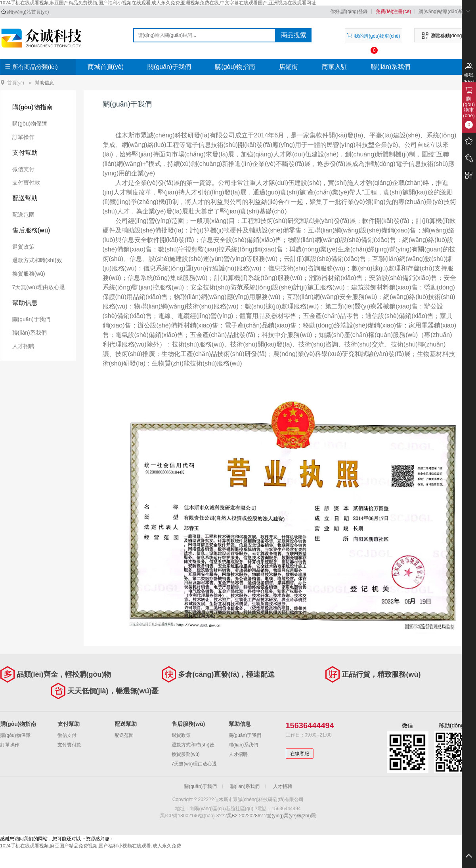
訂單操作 (23, 137)
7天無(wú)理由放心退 (39, 287)
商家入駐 (335, 67)
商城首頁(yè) (106, 67)
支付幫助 (25, 153)
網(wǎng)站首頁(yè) (28, 12)
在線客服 (300, 754)
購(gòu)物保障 (30, 124)
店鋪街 (289, 67)
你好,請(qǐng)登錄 (349, 11)
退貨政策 (23, 247)
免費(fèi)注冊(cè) (393, 11)
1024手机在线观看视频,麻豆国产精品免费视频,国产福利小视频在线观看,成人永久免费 (91, 846)
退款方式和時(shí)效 (37, 260)
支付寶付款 (26, 183)
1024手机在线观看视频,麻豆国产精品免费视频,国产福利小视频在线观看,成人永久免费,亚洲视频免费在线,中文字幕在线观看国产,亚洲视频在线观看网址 (158, 3)
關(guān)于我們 (169, 67)
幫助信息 (44, 83)
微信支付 (23, 169)
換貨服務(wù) (29, 274)
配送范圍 (23, 215)
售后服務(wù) (31, 230)
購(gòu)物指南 (235, 67)
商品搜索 (294, 35)
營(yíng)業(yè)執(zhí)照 (291, 816)
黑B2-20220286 (244, 816)
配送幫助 (25, 198)
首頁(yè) (16, 83)
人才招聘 (23, 346)
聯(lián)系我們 (391, 67)
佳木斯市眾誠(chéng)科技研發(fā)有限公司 (43, 38)
